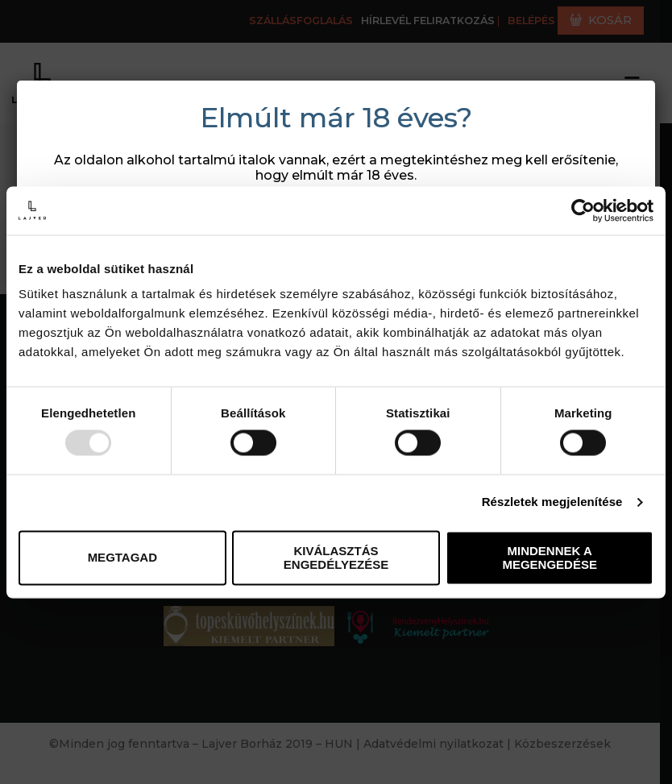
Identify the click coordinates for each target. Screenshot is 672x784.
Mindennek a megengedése (550, 558)
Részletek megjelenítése (552, 502)
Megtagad (122, 558)
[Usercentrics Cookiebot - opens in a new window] (583, 210)
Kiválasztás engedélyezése (336, 558)
